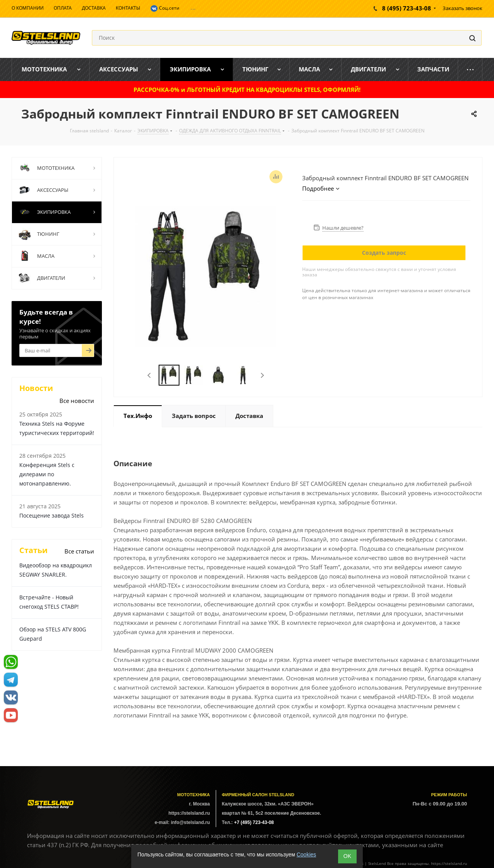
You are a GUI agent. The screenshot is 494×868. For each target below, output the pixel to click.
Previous (150, 375)
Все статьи (79, 551)
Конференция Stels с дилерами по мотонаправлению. (47, 474)
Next (262, 375)
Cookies (306, 854)
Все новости (77, 401)
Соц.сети (165, 8)
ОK (347, 856)
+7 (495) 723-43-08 (254, 822)
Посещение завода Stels (52, 515)
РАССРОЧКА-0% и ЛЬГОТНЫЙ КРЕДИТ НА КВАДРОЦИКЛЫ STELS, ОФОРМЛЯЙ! (247, 90)
